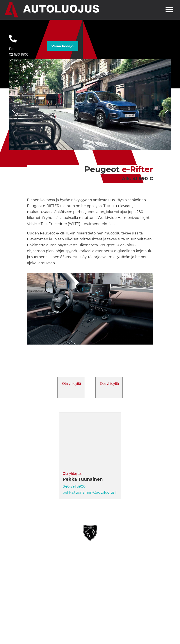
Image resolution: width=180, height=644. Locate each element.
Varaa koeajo (62, 46)
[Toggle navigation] (169, 10)
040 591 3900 (74, 487)
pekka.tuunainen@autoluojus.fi (90, 492)
